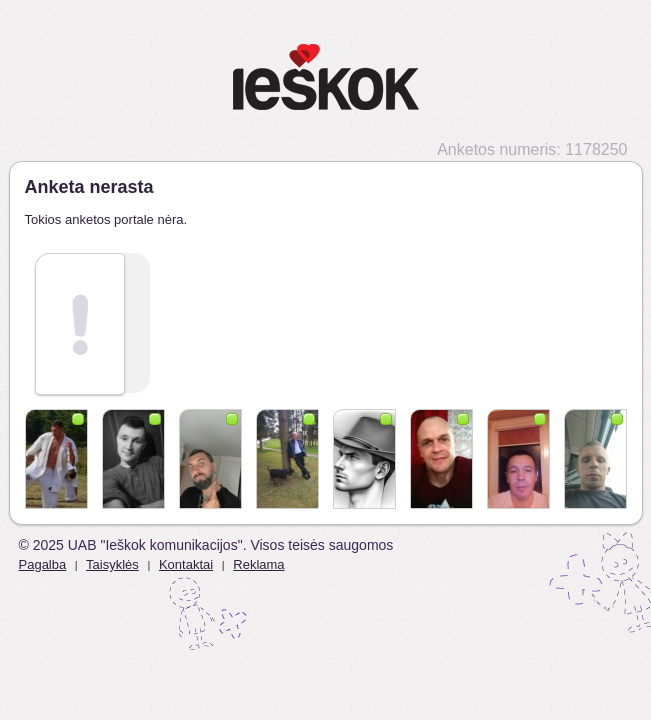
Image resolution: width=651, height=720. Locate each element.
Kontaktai (186, 564)
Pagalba (43, 564)
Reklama (258, 564)
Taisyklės (112, 564)
